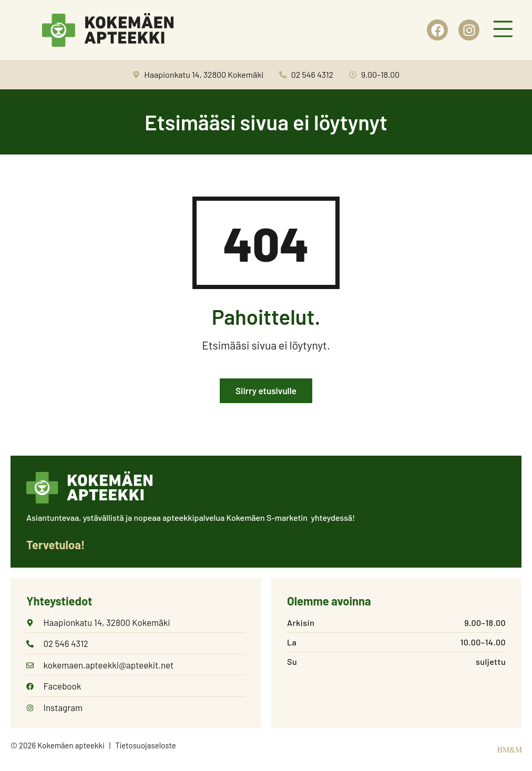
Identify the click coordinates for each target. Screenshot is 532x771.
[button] (503, 30)
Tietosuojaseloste (146, 745)
